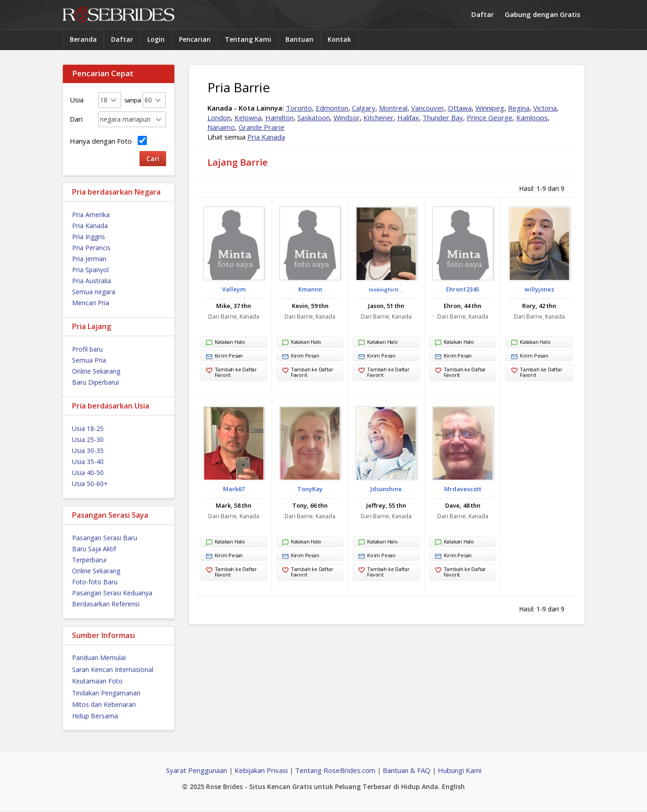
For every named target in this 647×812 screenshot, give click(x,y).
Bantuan (299, 39)
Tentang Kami (248, 39)
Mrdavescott (463, 489)
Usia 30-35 (88, 451)
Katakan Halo (225, 343)
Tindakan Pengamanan (106, 693)
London (219, 118)
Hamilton (279, 118)
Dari (76, 119)
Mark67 (234, 489)
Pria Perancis (91, 248)
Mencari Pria (91, 303)
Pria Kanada (90, 226)
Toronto (299, 108)
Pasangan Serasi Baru (105, 538)
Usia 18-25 (88, 428)
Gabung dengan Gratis (543, 14)
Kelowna (248, 118)
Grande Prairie (262, 127)
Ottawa (460, 108)
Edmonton (332, 108)
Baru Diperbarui (95, 382)
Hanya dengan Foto (108, 141)
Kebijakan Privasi (261, 770)
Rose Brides (118, 15)
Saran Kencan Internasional (113, 669)
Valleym (234, 289)
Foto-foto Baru (95, 582)
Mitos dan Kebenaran (104, 704)
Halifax (408, 118)
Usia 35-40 (88, 462)
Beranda (83, 39)
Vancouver (428, 108)
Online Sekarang (96, 371)
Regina (519, 108)
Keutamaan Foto (97, 681)
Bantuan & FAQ (407, 770)
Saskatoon (314, 118)
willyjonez (539, 289)
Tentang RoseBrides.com (335, 770)
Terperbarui (89, 560)
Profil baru (87, 349)
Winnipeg (490, 108)
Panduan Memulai (99, 658)
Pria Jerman (89, 259)
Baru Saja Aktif (94, 549)
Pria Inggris (89, 237)
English (453, 787)
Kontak (339, 39)
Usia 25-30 (88, 440)
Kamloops (532, 118)
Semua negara (94, 292)
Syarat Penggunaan (197, 770)
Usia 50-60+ (90, 484)
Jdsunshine (386, 489)
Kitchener (379, 118)
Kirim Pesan (224, 357)
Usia (77, 100)
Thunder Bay (443, 118)
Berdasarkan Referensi (106, 604)
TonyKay (310, 489)
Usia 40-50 (88, 473)
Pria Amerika (91, 215)
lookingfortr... (386, 289)
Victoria (545, 108)
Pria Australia (92, 281)
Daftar (482, 14)
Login (156, 39)
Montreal (393, 108)
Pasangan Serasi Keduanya (112, 593)
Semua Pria (89, 360)
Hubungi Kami (460, 770)
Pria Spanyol (90, 270)
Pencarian (195, 39)
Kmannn (310, 289)
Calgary (364, 108)
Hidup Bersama (95, 716)
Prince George (490, 118)
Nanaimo (221, 127)
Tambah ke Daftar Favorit (231, 372)
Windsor (347, 118)
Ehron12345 (463, 289)
